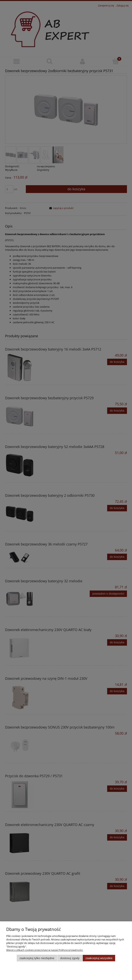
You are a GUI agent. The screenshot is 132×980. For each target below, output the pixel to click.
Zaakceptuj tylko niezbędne (37, 958)
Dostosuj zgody (70, 958)
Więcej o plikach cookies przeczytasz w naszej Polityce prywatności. (45, 950)
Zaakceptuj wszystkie (99, 958)
